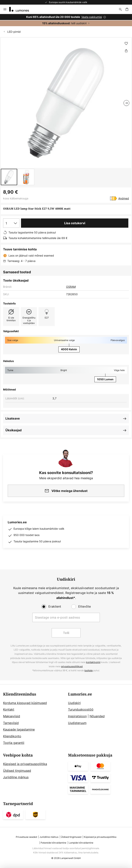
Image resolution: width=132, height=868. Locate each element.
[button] (9, 177)
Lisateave (13, 418)
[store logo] (21, 9)
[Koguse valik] (11, 223)
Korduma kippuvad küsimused (25, 703)
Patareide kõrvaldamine (53, 843)
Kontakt (9, 709)
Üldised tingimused (17, 771)
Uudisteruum (77, 723)
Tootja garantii (14, 743)
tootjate (89, 670)
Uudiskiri (74, 703)
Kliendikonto (12, 736)
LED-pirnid (14, 32)
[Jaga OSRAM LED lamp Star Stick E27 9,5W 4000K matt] (126, 51)
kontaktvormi (93, 662)
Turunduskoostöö (81, 709)
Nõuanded (97, 716)
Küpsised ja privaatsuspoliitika (25, 764)
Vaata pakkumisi (92, 17)
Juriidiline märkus (16, 777)
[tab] (34, 719)
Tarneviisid (11, 723)
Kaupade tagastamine (19, 729)
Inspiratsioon (77, 716)
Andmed (124, 198)
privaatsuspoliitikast (72, 666)
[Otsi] (120, 9)
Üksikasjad (13, 430)
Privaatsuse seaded (26, 837)
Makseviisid (12, 716)
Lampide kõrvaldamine (81, 843)
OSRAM (71, 287)
